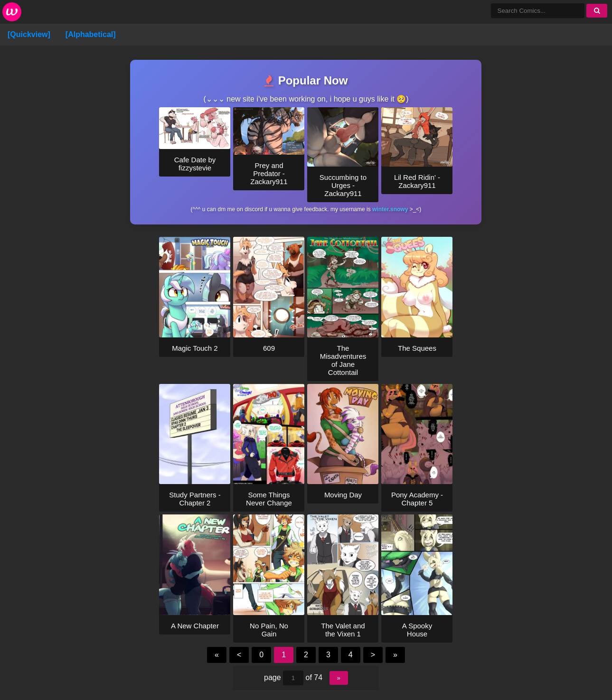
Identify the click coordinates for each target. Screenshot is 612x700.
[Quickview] (29, 34)
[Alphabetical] (91, 34)
